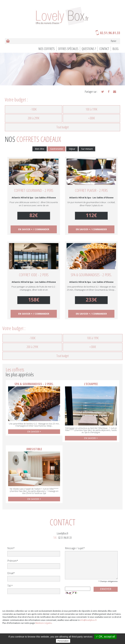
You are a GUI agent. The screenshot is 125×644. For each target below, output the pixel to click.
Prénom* (13, 561)
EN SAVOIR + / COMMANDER (34, 229)
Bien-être (40, 149)
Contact (104, 49)
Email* (11, 573)
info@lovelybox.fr (88, 620)
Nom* (11, 548)
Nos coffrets (47, 49)
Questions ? (89, 49)
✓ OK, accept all (105, 637)
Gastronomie (56, 149)
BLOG (115, 49)
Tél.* (10, 586)
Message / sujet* (75, 548)
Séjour (72, 149)
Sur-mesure (87, 149)
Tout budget (63, 127)
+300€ (92, 118)
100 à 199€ (91, 109)
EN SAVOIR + (34, 432)
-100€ (34, 109)
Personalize (63, 641)
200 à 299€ (34, 118)
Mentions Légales (43, 623)
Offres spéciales (68, 49)
